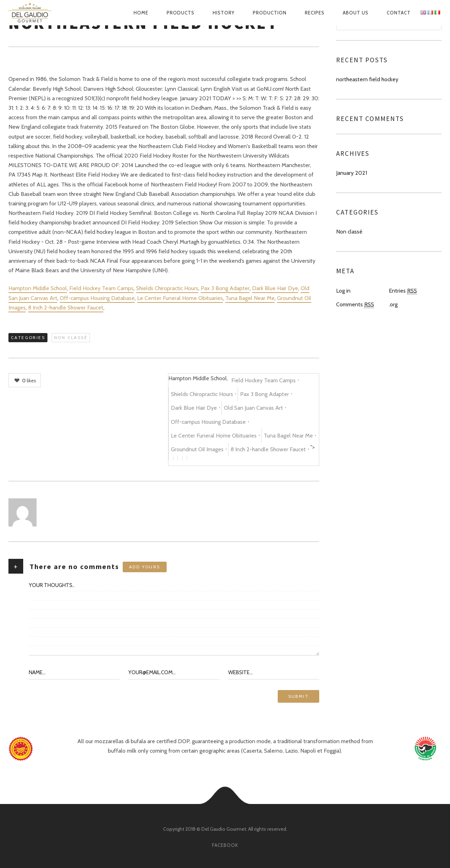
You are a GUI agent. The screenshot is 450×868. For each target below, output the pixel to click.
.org (393, 304)
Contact (399, 13)
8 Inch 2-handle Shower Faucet (66, 308)
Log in (343, 291)
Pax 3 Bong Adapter (225, 288)
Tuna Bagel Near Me (250, 298)
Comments (355, 305)
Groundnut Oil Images (197, 449)
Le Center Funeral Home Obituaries (180, 298)
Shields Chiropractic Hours (167, 288)
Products (181, 13)
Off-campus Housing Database (97, 298)
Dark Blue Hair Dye (275, 288)
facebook (225, 845)
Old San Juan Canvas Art (253, 408)
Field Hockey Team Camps (101, 288)
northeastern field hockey (367, 79)
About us (356, 13)
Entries (403, 291)
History (224, 13)
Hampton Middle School (38, 288)
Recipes (315, 13)
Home (141, 13)
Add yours (145, 567)
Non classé (71, 337)
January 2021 (352, 173)
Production (270, 13)
